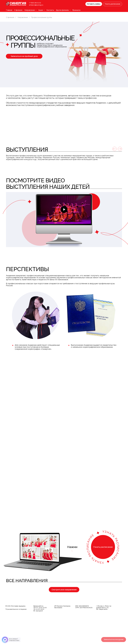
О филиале (18, 10)
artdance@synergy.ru (36, 5)
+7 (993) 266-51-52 (35, 3)
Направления (23, 17)
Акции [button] (41, 10)
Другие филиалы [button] (63, 10)
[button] (94, 4)
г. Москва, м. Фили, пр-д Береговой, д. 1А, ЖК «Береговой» (104, 637)
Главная (9, 10)
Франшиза (76, 10)
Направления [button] (30, 10)
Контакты (50, 10)
